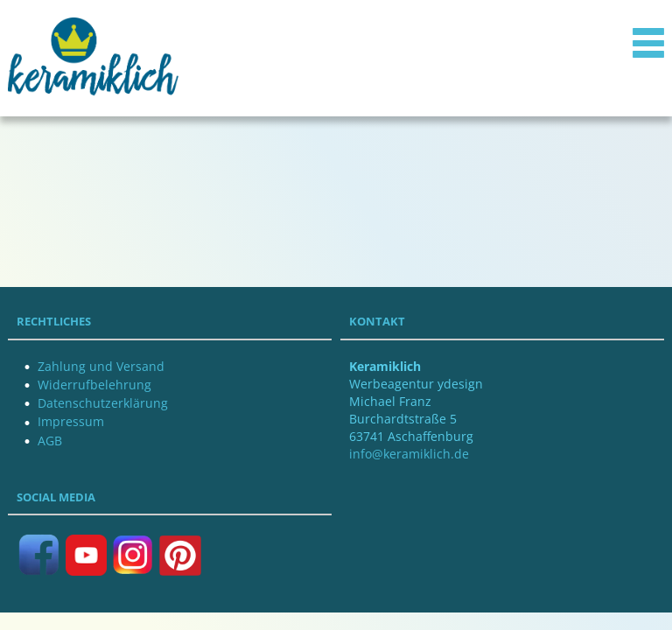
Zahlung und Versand (101, 366)
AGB (50, 441)
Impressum (71, 421)
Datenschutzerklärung (103, 403)
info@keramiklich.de (409, 454)
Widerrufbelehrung (94, 385)
